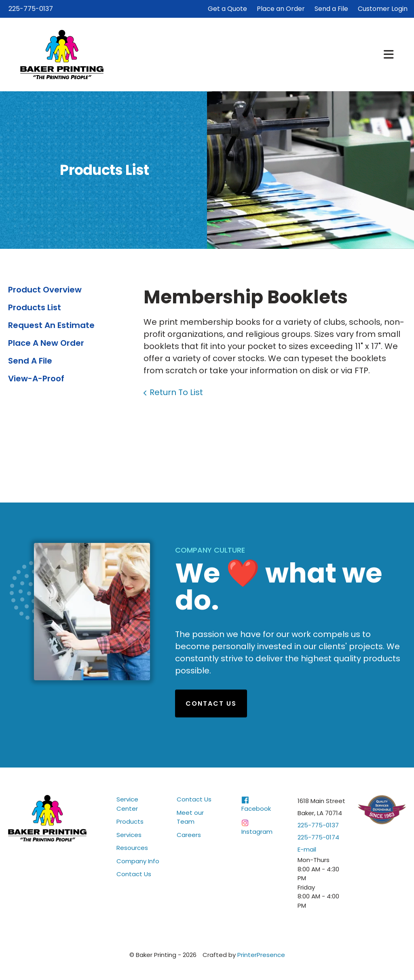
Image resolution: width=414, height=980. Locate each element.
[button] (389, 55)
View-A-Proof (36, 379)
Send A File (30, 361)
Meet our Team (190, 817)
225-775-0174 (318, 837)
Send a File (331, 9)
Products (130, 821)
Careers (189, 835)
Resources (132, 848)
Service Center (127, 804)
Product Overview (45, 290)
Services (129, 835)
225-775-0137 (31, 9)
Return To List (176, 392)
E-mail (307, 849)
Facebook (256, 809)
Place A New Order (46, 343)
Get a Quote (227, 9)
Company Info (138, 861)
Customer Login (383, 9)
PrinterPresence (261, 955)
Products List (35, 307)
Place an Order (281, 9)
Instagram (257, 832)
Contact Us (211, 703)
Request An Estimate (51, 325)
